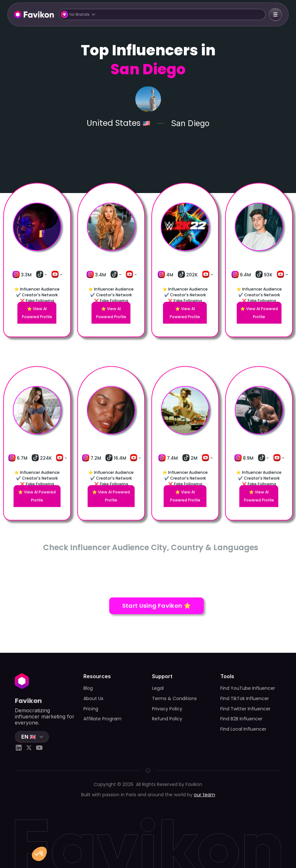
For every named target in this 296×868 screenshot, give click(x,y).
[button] (162, 15)
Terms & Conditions (174, 698)
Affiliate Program (102, 719)
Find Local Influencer (243, 729)
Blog (88, 688)
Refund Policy (167, 719)
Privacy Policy (167, 709)
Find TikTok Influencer (245, 698)
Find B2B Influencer (241, 719)
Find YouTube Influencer (248, 688)
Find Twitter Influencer (245, 709)
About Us (93, 698)
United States (114, 123)
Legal (158, 688)
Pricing (91, 709)
